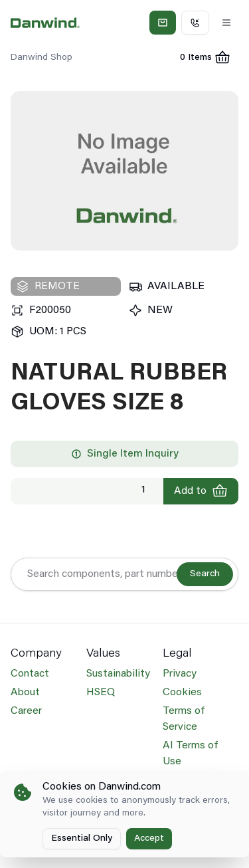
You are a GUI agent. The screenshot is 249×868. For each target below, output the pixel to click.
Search (205, 574)
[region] (124, 171)
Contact (30, 674)
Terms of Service (184, 719)
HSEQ (101, 693)
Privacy (180, 674)
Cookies (182, 693)
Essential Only (82, 839)
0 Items (209, 59)
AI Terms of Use (190, 754)
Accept (149, 839)
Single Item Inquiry (125, 454)
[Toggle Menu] (226, 23)
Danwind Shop (41, 58)
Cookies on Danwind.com (102, 787)
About (25, 693)
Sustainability (118, 674)
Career (26, 711)
